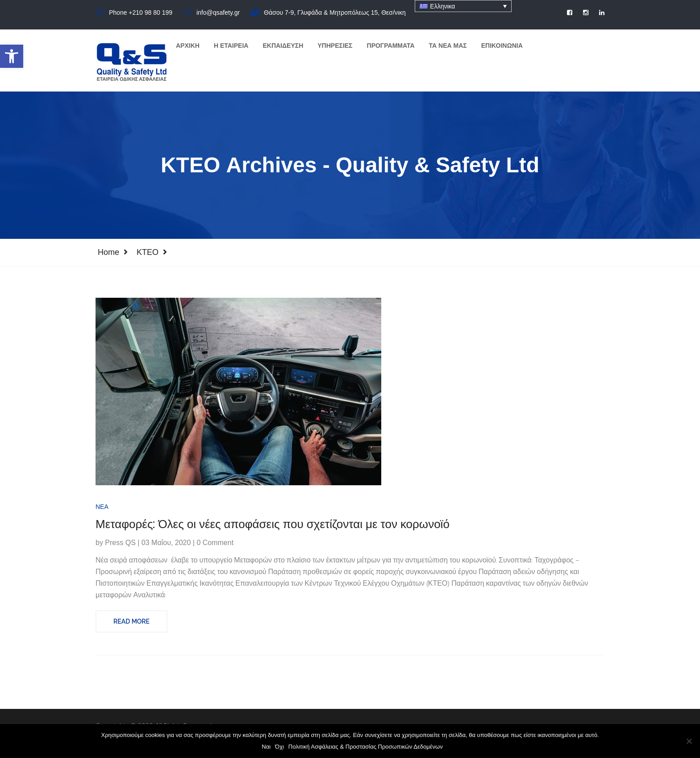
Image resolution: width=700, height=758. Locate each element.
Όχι (279, 747)
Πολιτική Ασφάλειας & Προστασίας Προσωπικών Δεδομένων (366, 747)
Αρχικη (188, 46)
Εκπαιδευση (283, 46)
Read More (131, 626)
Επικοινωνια (502, 46)
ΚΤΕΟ (148, 252)
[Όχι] (689, 741)
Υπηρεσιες (335, 46)
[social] (570, 12)
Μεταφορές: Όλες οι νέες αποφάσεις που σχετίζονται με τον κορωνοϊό (273, 529)
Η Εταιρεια (231, 46)
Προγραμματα (391, 46)
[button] (12, 56)
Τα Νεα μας (448, 46)
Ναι (266, 747)
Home (108, 252)
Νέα (102, 511)
